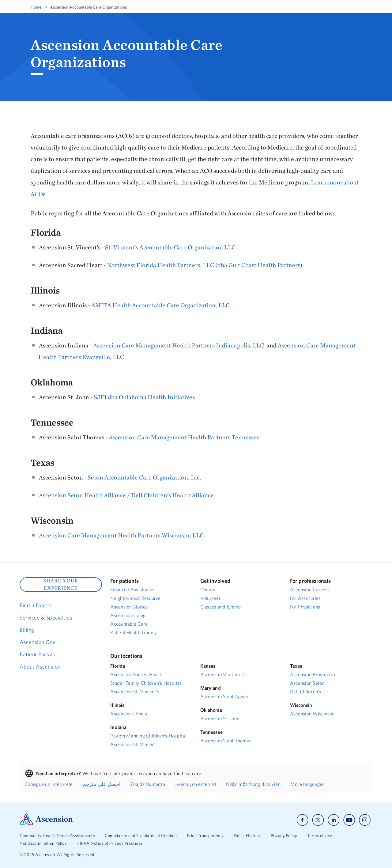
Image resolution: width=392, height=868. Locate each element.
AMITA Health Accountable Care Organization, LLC (160, 305)
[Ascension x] (318, 820)
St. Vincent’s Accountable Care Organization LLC (170, 247)
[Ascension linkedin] (334, 820)
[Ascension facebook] (302, 820)
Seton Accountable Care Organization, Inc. (144, 477)
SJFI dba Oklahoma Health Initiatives (144, 397)
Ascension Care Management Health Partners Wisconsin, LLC (121, 535)
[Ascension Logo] (46, 824)
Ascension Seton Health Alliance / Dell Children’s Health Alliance (126, 495)
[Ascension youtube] (349, 820)
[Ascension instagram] (365, 820)
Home (36, 7)
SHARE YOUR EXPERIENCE (61, 584)
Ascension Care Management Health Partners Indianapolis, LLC (179, 345)
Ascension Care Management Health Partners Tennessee (184, 437)
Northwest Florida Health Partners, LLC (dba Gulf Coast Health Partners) (205, 265)
